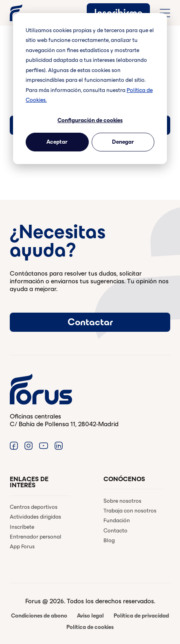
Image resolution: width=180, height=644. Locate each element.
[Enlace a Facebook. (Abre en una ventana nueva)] (14, 445)
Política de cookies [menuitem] (90, 627)
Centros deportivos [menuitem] (34, 507)
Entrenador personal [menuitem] (36, 537)
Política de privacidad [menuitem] (141, 616)
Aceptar (57, 142)
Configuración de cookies (90, 120)
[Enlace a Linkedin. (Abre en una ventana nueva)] (59, 445)
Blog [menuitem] (109, 540)
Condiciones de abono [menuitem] (39, 616)
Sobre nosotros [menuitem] (122, 501)
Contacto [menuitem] (115, 531)
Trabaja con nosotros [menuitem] (130, 511)
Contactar (90, 322)
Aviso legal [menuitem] (90, 616)
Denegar (123, 142)
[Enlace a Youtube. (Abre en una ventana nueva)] (44, 445)
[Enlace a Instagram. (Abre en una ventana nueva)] (29, 445)
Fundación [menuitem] (117, 520)
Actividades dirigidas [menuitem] (35, 517)
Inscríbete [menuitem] (22, 527)
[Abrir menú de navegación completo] (165, 13)
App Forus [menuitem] (22, 547)
